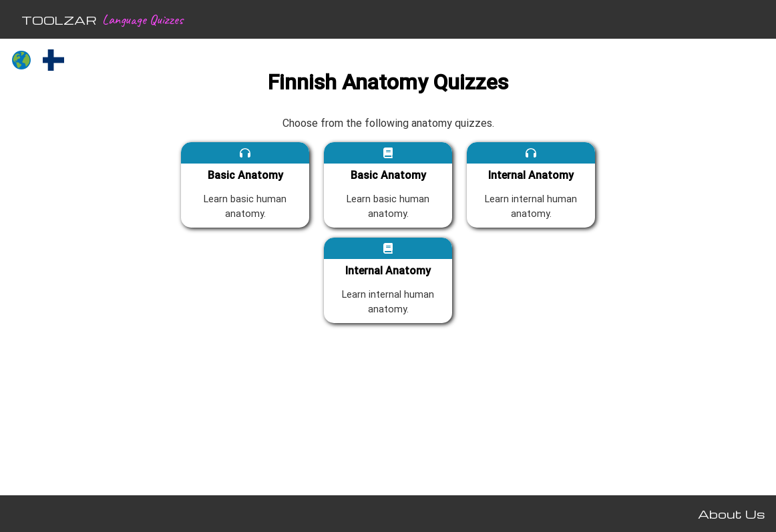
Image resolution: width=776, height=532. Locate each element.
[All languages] (21, 61)
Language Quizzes (143, 19)
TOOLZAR (59, 20)
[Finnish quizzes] (53, 61)
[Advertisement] (72, 284)
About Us (732, 514)
